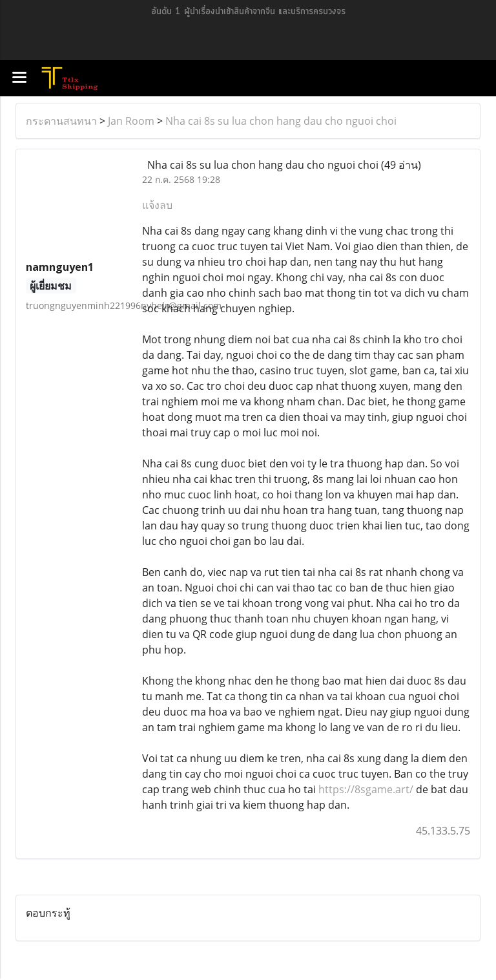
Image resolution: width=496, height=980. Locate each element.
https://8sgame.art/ (366, 789)
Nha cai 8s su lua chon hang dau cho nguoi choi (281, 121)
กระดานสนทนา (61, 121)
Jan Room (131, 121)
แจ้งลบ (157, 205)
